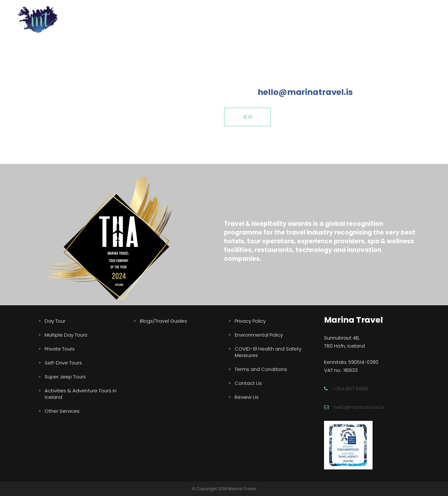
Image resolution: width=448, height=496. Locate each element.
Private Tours (60, 349)
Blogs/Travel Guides (163, 321)
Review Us (247, 397)
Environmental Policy (259, 335)
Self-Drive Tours (63, 363)
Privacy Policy (250, 321)
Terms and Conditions (261, 369)
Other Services (62, 411)
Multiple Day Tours (66, 335)
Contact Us (248, 383)
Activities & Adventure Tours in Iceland (81, 394)
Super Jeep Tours (65, 377)
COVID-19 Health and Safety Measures (268, 352)
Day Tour (55, 321)
